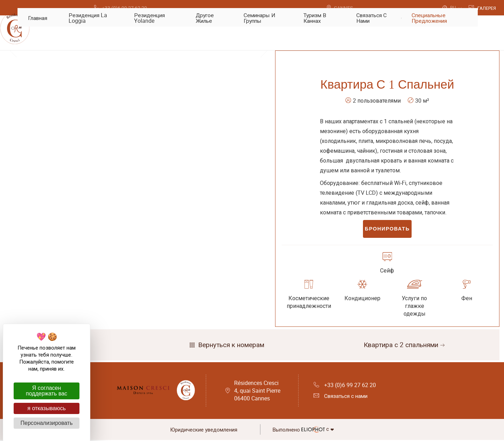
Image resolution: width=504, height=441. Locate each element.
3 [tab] (149, 218)
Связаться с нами (342, 398)
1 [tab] (128, 218)
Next (264, 140)
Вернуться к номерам (226, 347)
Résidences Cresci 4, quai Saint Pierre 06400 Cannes (257, 393)
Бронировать (387, 230)
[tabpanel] (139, 140)
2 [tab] (139, 218)
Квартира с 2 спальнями (405, 347)
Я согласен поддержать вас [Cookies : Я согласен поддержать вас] (47, 391)
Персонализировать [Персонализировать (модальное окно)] (47, 423)
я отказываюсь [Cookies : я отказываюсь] (46, 408)
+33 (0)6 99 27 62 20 (345, 387)
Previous (13, 140)
